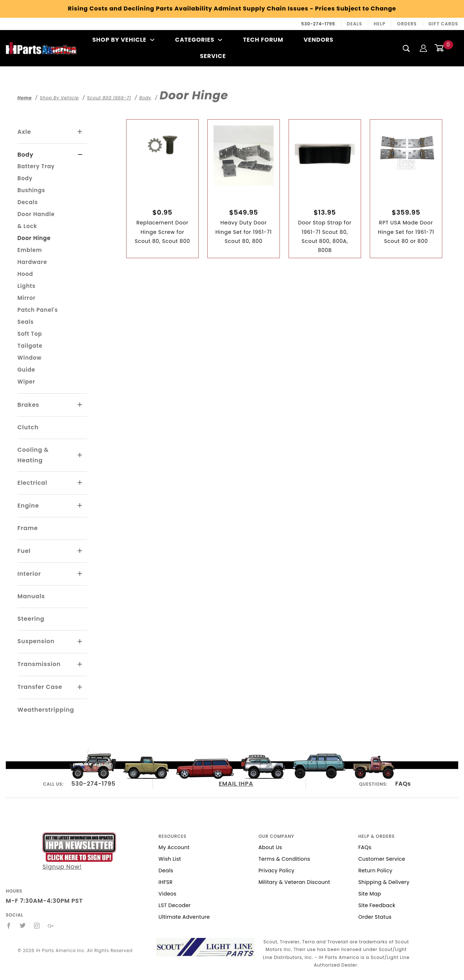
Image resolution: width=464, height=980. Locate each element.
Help (380, 24)
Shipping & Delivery (384, 882)
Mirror (26, 298)
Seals (26, 322)
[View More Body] (80, 155)
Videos (167, 894)
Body (25, 155)
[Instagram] (37, 926)
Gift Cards (443, 24)
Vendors (318, 40)
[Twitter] (23, 926)
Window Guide (30, 364)
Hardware (32, 262)
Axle (24, 132)
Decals (28, 202)
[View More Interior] (80, 574)
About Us (270, 847)
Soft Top (30, 334)
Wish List (170, 859)
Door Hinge (34, 238)
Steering (31, 619)
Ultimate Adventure (184, 917)
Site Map (370, 894)
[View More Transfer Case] (80, 687)
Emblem (30, 250)
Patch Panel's (38, 310)
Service (213, 56)
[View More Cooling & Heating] (80, 455)
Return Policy (375, 871)
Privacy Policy (276, 871)
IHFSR (165, 882)
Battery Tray (36, 166)
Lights (26, 286)
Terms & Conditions (284, 859)
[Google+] (51, 926)
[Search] (407, 48)
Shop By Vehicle (124, 40)
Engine (28, 506)
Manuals (31, 596)
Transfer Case (40, 687)
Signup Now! (79, 851)
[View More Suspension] (80, 642)
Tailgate (30, 346)
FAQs (403, 784)
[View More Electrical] (80, 483)
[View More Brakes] (80, 405)
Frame (28, 528)
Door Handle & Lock (36, 220)
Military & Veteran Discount (294, 882)
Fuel (24, 551)
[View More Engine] (80, 506)
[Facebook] (9, 926)
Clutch (28, 427)
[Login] (423, 48)
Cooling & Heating (33, 455)
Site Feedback (377, 905)
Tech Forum (263, 40)
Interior (29, 574)
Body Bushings (31, 184)
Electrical (32, 483)
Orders (407, 24)
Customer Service (382, 859)
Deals (355, 24)
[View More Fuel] (80, 551)
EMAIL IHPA (236, 784)
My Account (174, 847)
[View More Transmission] (80, 665)
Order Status (375, 917)
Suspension (36, 641)
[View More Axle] (80, 132)
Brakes (28, 405)
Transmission (39, 664)
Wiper (26, 382)
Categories (199, 40)
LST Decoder (175, 905)
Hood (25, 274)
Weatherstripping (46, 710)
